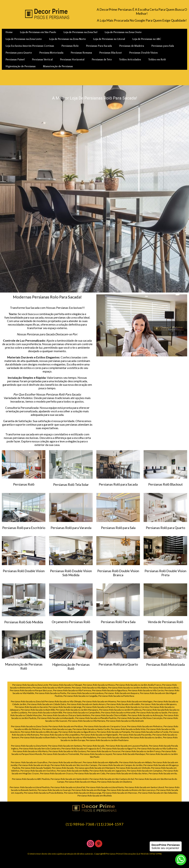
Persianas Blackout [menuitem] (111, 53)
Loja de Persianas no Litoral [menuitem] (109, 39)
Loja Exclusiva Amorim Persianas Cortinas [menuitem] (30, 46)
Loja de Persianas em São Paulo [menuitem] (38, 32)
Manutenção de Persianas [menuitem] (58, 66)
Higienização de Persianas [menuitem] (21, 66)
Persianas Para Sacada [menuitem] (99, 46)
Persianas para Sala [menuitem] (163, 46)
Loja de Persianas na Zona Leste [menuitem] (24, 39)
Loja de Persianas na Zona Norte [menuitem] (67, 39)
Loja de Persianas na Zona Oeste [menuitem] (123, 32)
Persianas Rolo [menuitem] (70, 46)
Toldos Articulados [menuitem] (130, 60)
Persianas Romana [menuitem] (81, 53)
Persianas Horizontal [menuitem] (72, 60)
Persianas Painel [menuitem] (15, 60)
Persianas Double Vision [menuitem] (143, 53)
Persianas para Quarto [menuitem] (19, 53)
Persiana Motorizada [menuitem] (51, 53)
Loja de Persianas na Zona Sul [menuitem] (80, 32)
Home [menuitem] (9, 32)
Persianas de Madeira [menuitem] (132, 46)
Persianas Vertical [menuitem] (42, 60)
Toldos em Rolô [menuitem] (157, 60)
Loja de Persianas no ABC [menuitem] (147, 39)
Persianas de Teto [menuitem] (102, 60)
